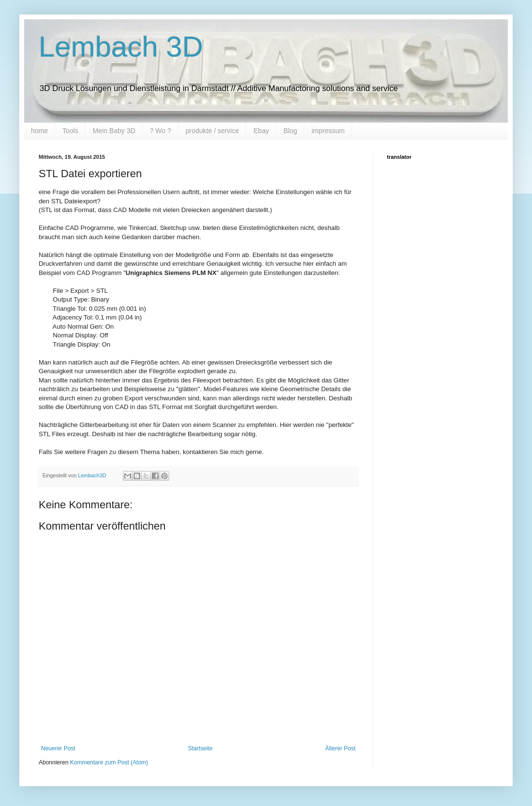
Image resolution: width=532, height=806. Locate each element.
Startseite (200, 748)
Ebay (261, 131)
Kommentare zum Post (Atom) (109, 762)
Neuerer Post (58, 748)
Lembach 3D (121, 47)
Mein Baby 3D (114, 131)
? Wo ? (161, 131)
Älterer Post (340, 748)
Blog (290, 131)
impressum (328, 131)
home (39, 131)
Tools (70, 131)
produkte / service (213, 131)
